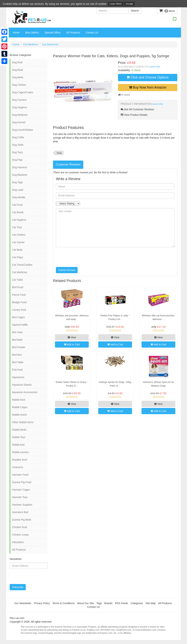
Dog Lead (18, 190)
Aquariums (18, 377)
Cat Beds (17, 250)
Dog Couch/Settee (22, 130)
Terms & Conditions (63, 603)
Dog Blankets (20, 175)
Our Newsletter (23, 603)
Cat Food (17, 205)
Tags (99, 603)
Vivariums (18, 467)
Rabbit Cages (20, 407)
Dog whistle (19, 197)
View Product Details (134, 115)
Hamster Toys (20, 497)
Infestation (18, 542)
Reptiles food (20, 460)
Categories (137, 603)
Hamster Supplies (22, 505)
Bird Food (18, 287)
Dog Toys (17, 152)
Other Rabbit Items (23, 422)
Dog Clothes (19, 85)
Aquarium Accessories (25, 392)
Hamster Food (20, 475)
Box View (17, 332)
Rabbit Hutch (19, 415)
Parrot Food (19, 295)
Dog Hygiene (19, 107)
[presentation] (84, 257)
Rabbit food (19, 400)
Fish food (17, 370)
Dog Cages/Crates (23, 92)
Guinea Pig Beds (22, 520)
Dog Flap (17, 160)
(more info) (155, 67)
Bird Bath (17, 340)
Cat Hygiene (19, 220)
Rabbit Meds (19, 430)
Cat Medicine (31, 44)
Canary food (19, 310)
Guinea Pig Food (22, 482)
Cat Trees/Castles (22, 265)
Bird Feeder (19, 347)
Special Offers (53, 33)
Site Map (151, 603)
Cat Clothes (19, 235)
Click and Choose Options (148, 77)
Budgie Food (19, 302)
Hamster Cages (21, 490)
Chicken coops (20, 535)
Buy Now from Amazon (148, 87)
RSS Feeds (122, 603)
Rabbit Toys (19, 437)
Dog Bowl (18, 70)
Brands (108, 603)
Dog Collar (18, 137)
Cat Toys (17, 227)
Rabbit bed (18, 445)
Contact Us (92, 33)
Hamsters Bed (20, 512)
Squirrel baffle (20, 325)
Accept (129, 4)
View (72, 337)
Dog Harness (20, 167)
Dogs (59, 153)
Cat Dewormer (50, 44)
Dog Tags (17, 182)
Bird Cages (18, 317)
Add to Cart (72, 344)
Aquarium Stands (22, 385)
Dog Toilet (18, 145)
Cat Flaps (18, 257)
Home (16, 33)
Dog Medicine (20, 115)
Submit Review (67, 270)
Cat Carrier (18, 242)
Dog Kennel (19, 122)
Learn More (116, 4)
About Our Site (85, 603)
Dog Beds (18, 77)
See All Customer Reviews (137, 109)
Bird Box (17, 355)
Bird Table (18, 362)
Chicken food (20, 527)
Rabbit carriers (20, 452)
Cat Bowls (18, 212)
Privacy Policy (42, 603)
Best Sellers (32, 33)
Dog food (17, 62)
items (167, 11)
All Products (73, 33)
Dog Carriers (19, 100)
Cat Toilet (17, 280)
